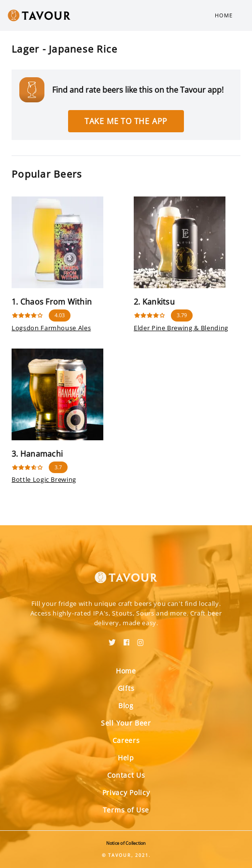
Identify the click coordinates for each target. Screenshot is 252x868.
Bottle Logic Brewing (44, 479)
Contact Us (126, 775)
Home (224, 15)
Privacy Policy (126, 792)
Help (126, 758)
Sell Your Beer (126, 723)
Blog (126, 706)
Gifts (126, 688)
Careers (126, 740)
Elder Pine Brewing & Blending (181, 328)
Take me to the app (126, 121)
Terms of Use (126, 810)
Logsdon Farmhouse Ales (51, 328)
